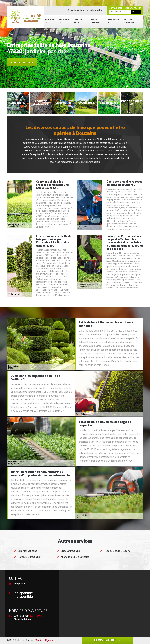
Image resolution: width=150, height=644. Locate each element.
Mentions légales (44, 640)
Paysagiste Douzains (29, 557)
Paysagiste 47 (114, 21)
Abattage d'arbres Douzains (75, 557)
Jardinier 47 (50, 21)
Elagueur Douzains (70, 551)
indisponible (76, 10)
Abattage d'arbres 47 (130, 21)
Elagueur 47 (64, 21)
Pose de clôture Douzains (117, 551)
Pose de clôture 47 (95, 21)
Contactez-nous (22, 62)
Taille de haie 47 (78, 21)
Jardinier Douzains (27, 551)
